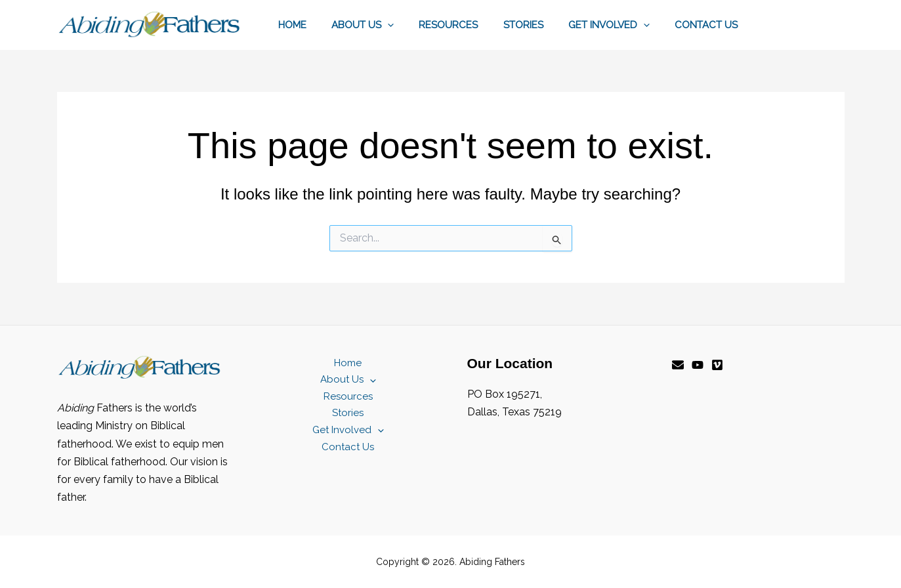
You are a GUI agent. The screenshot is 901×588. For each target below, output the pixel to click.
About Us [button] (388, 25)
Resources (468, 25)
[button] (412, 25)
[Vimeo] (717, 365)
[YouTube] (698, 365)
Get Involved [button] (618, 25)
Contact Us (709, 25)
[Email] (678, 365)
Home (323, 25)
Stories (537, 25)
